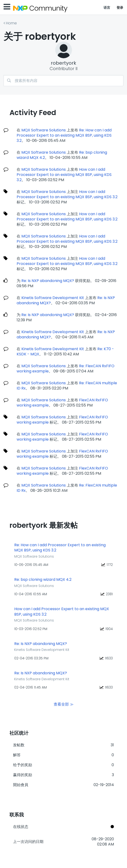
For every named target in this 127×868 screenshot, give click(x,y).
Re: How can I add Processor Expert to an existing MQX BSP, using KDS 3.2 (64, 135)
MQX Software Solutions (44, 130)
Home (11, 23)
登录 (120, 8)
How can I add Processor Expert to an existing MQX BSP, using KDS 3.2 (64, 175)
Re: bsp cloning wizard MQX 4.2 (43, 580)
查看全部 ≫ (64, 704)
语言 (107, 8)
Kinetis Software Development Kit (53, 298)
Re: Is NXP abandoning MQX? (48, 281)
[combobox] (63, 81)
